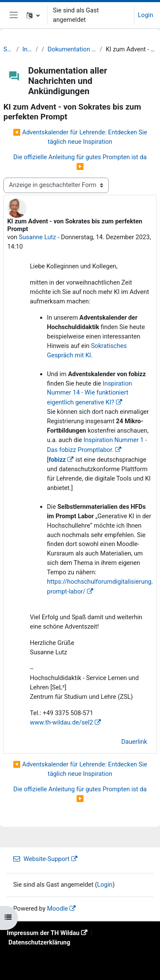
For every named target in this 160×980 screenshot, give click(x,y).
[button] (33, 15)
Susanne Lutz (37, 237)
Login (145, 15)
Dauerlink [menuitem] (134, 742)
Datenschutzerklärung (39, 942)
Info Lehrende (27, 49)
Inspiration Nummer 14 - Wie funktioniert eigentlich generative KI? (89, 393)
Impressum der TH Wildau (43, 933)
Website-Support (41, 859)
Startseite (8, 49)
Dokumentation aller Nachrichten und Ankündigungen (72, 49)
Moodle (57, 909)
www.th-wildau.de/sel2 (61, 722)
